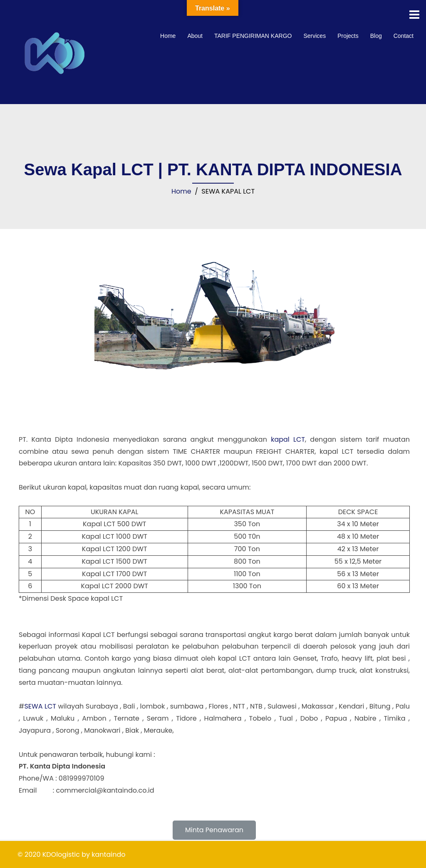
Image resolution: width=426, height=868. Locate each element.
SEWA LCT (40, 706)
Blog (376, 36)
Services (315, 36)
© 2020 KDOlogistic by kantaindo (71, 854)
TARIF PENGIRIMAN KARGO (253, 36)
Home (168, 36)
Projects (348, 36)
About (195, 36)
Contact (404, 36)
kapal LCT (288, 439)
